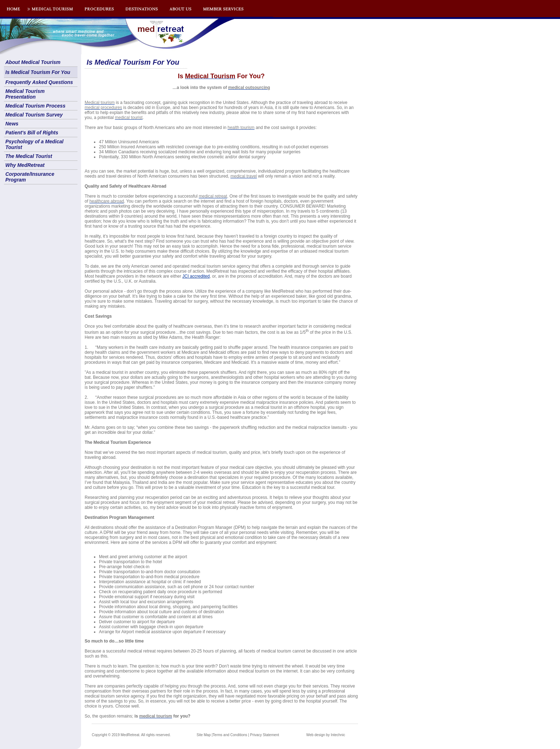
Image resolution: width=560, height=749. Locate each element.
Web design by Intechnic (326, 735)
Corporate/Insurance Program (30, 177)
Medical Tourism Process (35, 106)
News (12, 124)
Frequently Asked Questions (39, 82)
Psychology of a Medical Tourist (34, 144)
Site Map (204, 735)
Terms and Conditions (230, 735)
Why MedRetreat (25, 165)
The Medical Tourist (29, 156)
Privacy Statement (264, 735)
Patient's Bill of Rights (32, 133)
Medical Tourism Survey (34, 115)
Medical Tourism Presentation (25, 94)
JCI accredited (196, 276)
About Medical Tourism (33, 62)
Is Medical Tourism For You (38, 72)
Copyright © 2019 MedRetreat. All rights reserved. (131, 735)
